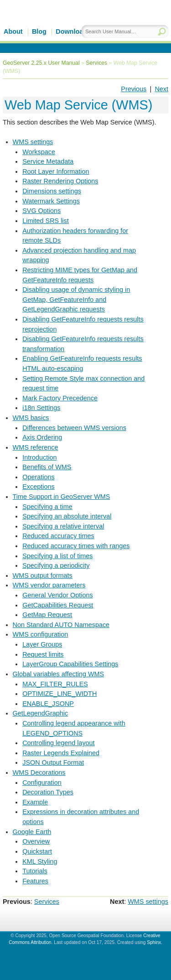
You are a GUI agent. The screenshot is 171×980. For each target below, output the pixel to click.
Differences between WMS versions (74, 428)
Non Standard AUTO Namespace (61, 625)
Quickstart (37, 851)
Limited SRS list (46, 221)
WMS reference (36, 447)
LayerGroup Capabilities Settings (70, 664)
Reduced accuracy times (58, 536)
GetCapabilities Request (58, 605)
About (13, 31)
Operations (38, 477)
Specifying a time (47, 507)
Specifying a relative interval (63, 526)
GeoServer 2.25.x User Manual (41, 63)
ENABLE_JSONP (48, 704)
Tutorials (35, 871)
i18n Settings (41, 408)
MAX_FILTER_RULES (55, 684)
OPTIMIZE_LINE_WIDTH (60, 694)
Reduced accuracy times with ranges (76, 546)
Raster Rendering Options (60, 181)
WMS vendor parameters (49, 585)
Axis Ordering (42, 437)
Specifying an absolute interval (67, 516)
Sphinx (154, 942)
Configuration (42, 783)
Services (96, 63)
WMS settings (33, 142)
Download (71, 31)
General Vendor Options (57, 595)
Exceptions (38, 487)
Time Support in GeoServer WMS (62, 497)
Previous (134, 89)
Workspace (39, 152)
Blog (39, 31)
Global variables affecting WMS (59, 674)
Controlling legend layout (58, 743)
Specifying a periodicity (56, 565)
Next (161, 89)
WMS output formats (43, 576)
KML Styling (40, 861)
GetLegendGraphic (41, 713)
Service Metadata (48, 161)
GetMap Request (47, 615)
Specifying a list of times (57, 556)
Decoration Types (48, 792)
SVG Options (41, 211)
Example (35, 802)
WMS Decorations (39, 773)
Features (35, 881)
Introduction (39, 457)
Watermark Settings (51, 201)
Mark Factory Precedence (60, 398)
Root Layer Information (56, 171)
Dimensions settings (52, 191)
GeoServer (80, 26)
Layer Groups (42, 644)
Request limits (43, 654)
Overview (36, 841)
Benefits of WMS (47, 467)
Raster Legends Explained (61, 753)
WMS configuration (41, 634)
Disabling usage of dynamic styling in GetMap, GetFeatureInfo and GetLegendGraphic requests (76, 299)
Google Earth (32, 832)
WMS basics (31, 418)
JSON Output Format (53, 762)
